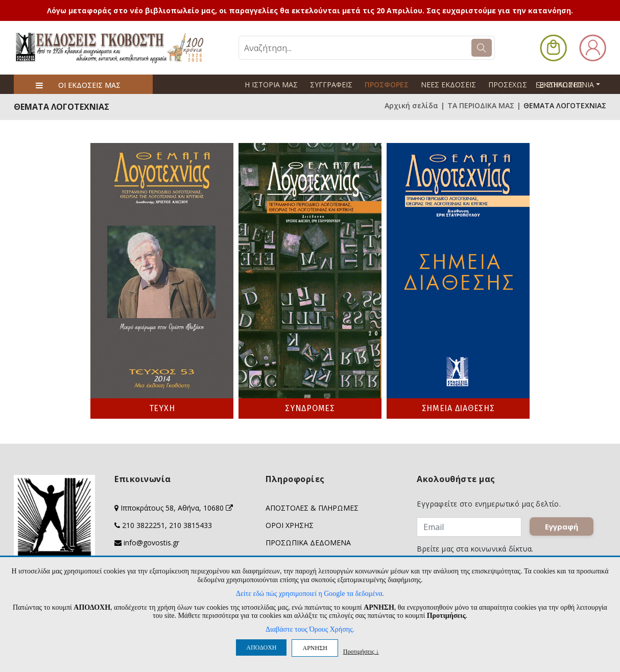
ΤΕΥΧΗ (162, 408)
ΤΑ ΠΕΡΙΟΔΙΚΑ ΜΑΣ (481, 105)
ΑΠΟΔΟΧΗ (261, 647)
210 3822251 (144, 525)
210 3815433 (190, 525)
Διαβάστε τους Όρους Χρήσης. (310, 629)
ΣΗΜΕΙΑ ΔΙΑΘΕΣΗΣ (458, 408)
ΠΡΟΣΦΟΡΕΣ (387, 85)
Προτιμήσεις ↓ (361, 651)
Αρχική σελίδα (411, 105)
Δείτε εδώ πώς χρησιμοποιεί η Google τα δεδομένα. (310, 594)
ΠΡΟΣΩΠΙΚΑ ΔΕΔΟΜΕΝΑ (308, 543)
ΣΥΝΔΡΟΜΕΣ (310, 408)
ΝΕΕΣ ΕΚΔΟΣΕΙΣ (448, 85)
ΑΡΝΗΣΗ (315, 648)
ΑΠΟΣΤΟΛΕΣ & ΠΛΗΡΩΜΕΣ (312, 508)
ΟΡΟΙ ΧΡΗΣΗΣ (290, 525)
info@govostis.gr (151, 543)
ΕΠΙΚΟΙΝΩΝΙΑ (573, 84)
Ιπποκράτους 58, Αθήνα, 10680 (177, 508)
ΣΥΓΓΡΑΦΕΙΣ (331, 85)
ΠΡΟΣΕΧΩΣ (508, 85)
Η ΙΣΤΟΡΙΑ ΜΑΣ (271, 85)
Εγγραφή (562, 527)
